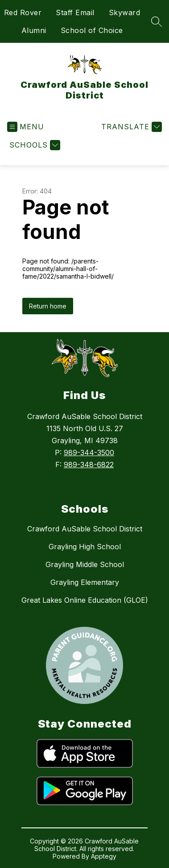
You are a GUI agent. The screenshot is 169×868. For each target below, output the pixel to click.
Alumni (34, 30)
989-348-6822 (89, 465)
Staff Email (75, 12)
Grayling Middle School (85, 564)
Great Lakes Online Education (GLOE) (85, 600)
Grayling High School (85, 547)
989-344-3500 (89, 453)
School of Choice (92, 30)
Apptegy (104, 856)
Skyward (125, 12)
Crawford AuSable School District (85, 529)
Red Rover (23, 12)
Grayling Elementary (85, 582)
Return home (48, 306)
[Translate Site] (130, 127)
